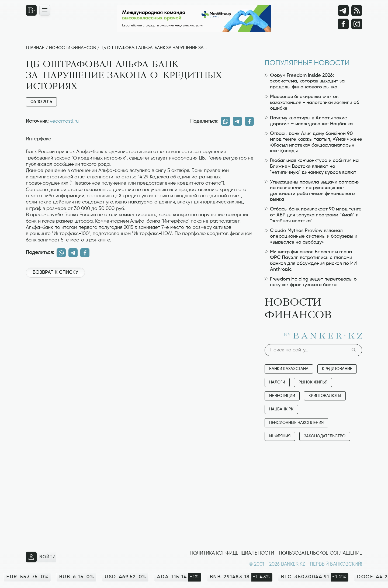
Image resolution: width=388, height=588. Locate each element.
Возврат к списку (55, 272)
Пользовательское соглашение (321, 553)
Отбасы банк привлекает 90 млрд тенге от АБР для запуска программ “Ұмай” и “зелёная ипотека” (313, 215)
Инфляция (280, 436)
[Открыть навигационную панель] (45, 10)
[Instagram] (357, 24)
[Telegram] (343, 11)
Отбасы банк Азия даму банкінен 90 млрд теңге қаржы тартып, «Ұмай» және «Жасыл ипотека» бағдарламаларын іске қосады (313, 142)
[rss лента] (357, 11)
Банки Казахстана (289, 369)
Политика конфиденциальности (232, 553)
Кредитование (337, 369)
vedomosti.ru (64, 121)
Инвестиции (282, 396)
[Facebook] (343, 24)
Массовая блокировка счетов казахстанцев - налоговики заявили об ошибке (312, 103)
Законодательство (325, 436)
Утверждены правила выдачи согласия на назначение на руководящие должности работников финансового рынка (312, 191)
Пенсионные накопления (296, 423)
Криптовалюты (325, 396)
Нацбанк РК (281, 409)
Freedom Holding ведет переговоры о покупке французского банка (311, 282)
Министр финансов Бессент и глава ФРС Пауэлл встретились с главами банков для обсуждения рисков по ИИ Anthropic (311, 261)
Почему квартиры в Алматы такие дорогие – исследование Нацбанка (309, 121)
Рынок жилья (313, 382)
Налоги (277, 382)
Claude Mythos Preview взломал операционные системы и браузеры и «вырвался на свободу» (311, 236)
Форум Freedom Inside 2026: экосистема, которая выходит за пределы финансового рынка (305, 81)
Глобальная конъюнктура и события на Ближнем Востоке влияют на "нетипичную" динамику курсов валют (312, 166)
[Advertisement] (140, 300)
